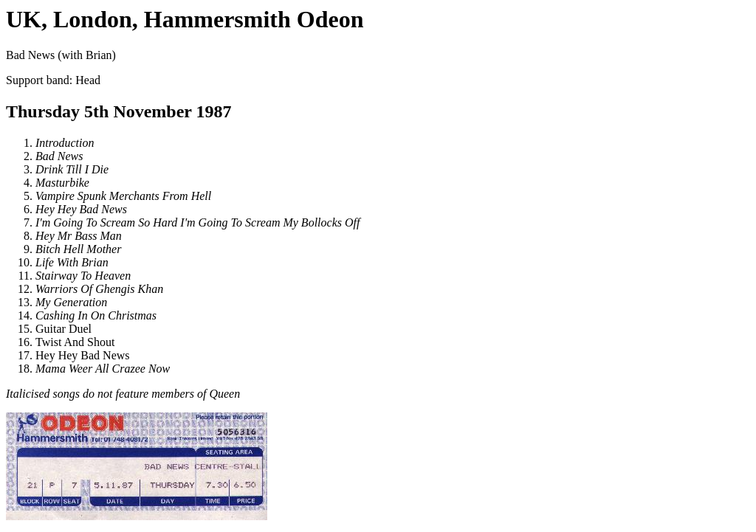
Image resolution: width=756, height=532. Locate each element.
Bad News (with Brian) (378, 284)
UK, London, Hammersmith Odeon (185, 19)
